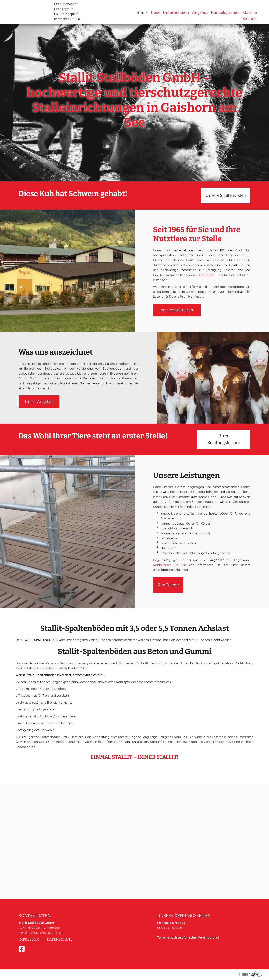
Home (142, 12)
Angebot (200, 12)
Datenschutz (60, 939)
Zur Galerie (168, 614)
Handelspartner (225, 12)
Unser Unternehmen (170, 12)
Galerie (250, 12)
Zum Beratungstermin (224, 469)
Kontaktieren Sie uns (170, 594)
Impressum (29, 939)
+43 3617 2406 (28, 933)
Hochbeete (207, 304)
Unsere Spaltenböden (226, 225)
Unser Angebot (39, 431)
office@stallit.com (53, 933)
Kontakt (250, 19)
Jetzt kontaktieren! (177, 339)
